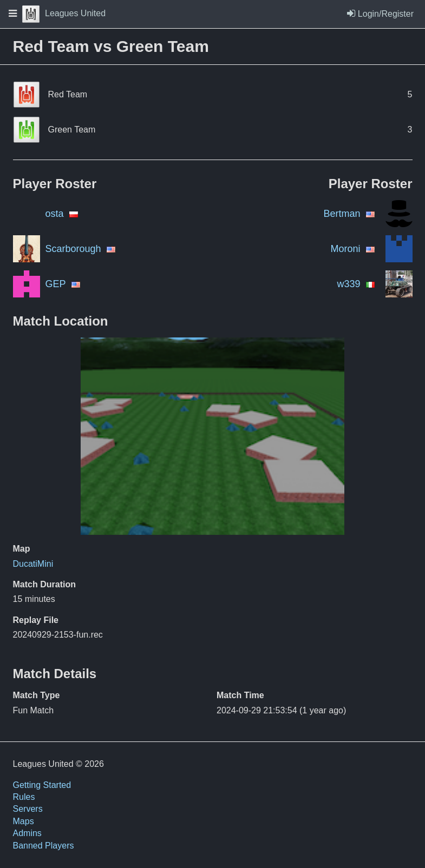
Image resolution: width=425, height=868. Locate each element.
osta (55, 214)
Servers (28, 809)
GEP (56, 284)
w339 (348, 284)
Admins (27, 833)
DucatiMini (33, 564)
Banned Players (44, 846)
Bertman (342, 214)
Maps (24, 821)
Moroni (345, 249)
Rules (24, 797)
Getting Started (42, 785)
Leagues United (64, 13)
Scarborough (73, 249)
